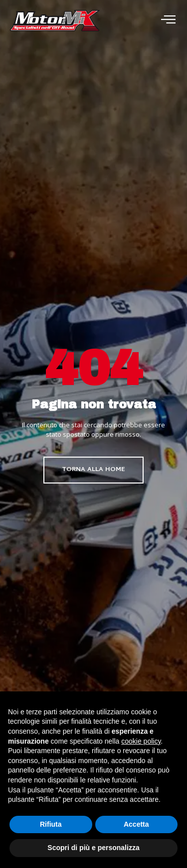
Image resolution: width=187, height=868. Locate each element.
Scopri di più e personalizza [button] (93, 848)
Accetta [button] (136, 824)
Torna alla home (93, 470)
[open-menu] (168, 21)
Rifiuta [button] (51, 824)
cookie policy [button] (141, 741)
